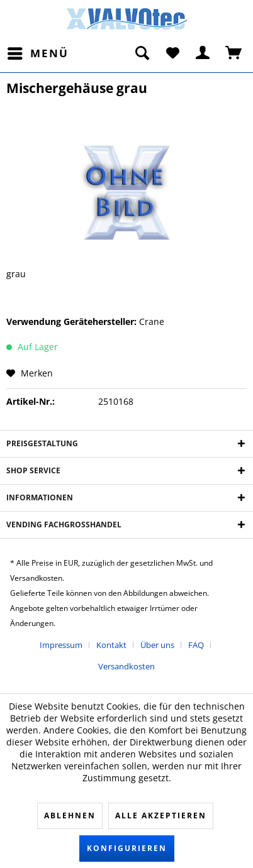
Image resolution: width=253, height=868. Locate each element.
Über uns (157, 645)
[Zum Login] (203, 53)
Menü (38, 52)
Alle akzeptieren (161, 816)
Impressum (61, 645)
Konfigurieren (127, 848)
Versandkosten (126, 666)
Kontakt (111, 645)
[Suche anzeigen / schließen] (142, 53)
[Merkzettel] (172, 53)
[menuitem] (37, 53)
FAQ (196, 645)
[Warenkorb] (234, 53)
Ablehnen (70, 816)
